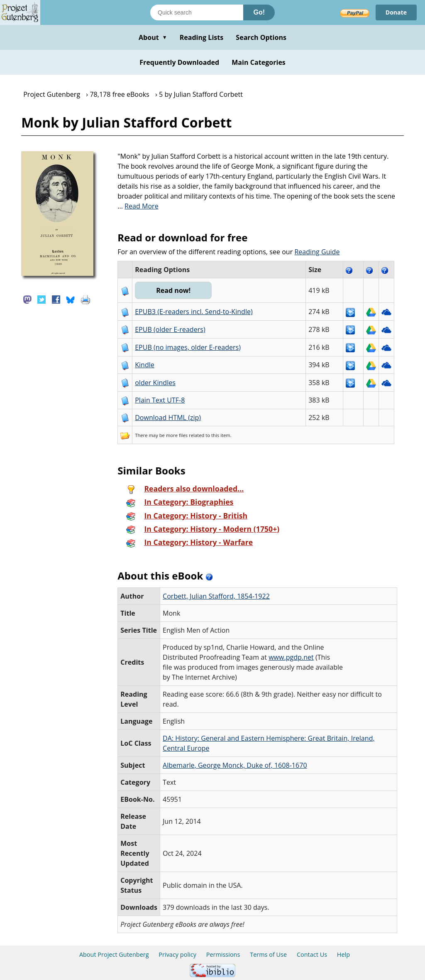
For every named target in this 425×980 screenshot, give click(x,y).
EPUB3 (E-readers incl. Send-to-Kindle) (194, 312)
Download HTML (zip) (168, 418)
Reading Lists (202, 37)
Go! (259, 12)
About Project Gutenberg (114, 954)
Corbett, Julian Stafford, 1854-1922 (216, 596)
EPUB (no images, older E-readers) (188, 347)
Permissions (223, 954)
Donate (396, 12)
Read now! (173, 290)
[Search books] (197, 12)
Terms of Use (268, 954)
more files (177, 435)
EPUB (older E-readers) (170, 329)
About (153, 37)
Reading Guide (317, 252)
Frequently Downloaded (179, 62)
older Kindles (155, 383)
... (138, 206)
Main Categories (259, 62)
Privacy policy (177, 954)
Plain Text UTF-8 (160, 400)
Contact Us (312, 954)
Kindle (145, 365)
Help (343, 954)
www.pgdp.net (291, 657)
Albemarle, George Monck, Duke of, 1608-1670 (235, 765)
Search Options (261, 37)
